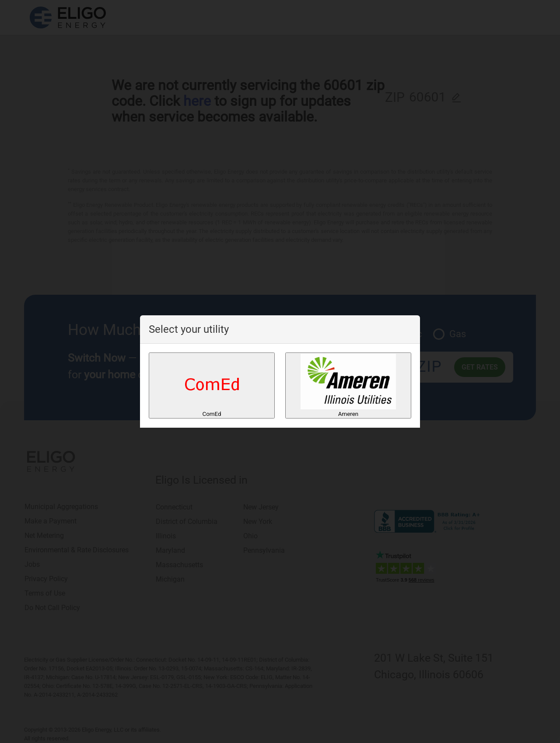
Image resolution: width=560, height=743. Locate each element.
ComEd (212, 385)
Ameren (348, 385)
